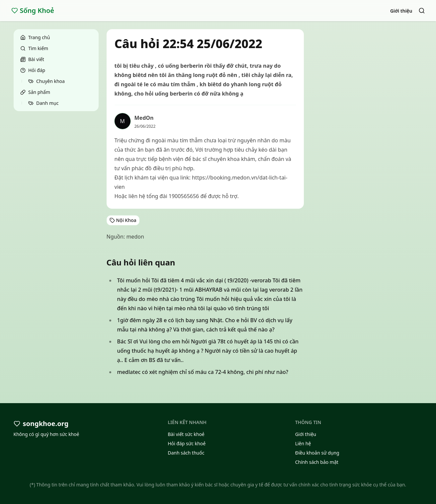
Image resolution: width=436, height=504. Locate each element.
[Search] (422, 11)
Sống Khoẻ (33, 10)
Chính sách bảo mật (317, 462)
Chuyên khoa (46, 81)
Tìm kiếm (34, 48)
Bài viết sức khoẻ (186, 434)
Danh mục (43, 103)
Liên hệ (303, 443)
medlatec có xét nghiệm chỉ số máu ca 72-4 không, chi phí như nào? (203, 372)
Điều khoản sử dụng (317, 453)
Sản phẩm (35, 92)
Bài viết (32, 59)
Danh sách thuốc (186, 453)
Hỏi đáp (33, 70)
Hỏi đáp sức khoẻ (187, 443)
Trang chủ (35, 37)
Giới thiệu (401, 11)
